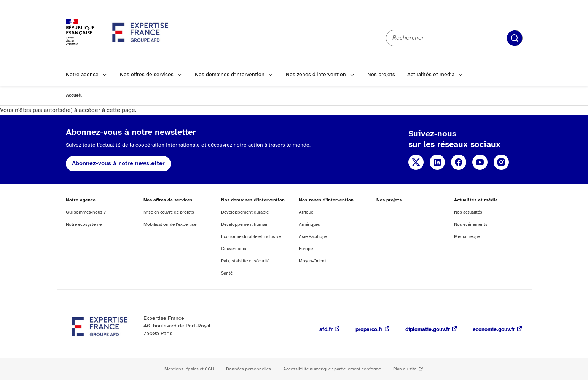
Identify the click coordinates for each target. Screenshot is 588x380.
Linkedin (437, 162)
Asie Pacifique (313, 237)
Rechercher (515, 38)
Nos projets (381, 75)
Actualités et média (431, 75)
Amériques (309, 224)
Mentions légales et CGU (189, 369)
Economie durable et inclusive (251, 237)
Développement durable (245, 212)
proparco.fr (369, 330)
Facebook (459, 162)
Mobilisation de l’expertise (170, 224)
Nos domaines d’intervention (230, 75)
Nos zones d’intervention (316, 75)
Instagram (501, 162)
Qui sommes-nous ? (86, 212)
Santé (227, 273)
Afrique (306, 212)
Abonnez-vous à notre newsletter (118, 164)
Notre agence (82, 75)
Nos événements (471, 224)
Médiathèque (467, 237)
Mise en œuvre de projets (169, 212)
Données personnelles (249, 369)
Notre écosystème (84, 224)
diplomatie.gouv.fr (428, 330)
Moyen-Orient (312, 261)
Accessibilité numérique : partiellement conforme (332, 369)
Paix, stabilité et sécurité (245, 261)
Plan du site (405, 369)
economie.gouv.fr (494, 330)
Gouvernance (234, 249)
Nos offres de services (147, 75)
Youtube (480, 162)
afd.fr (326, 330)
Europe (306, 249)
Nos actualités (468, 212)
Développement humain (245, 224)
